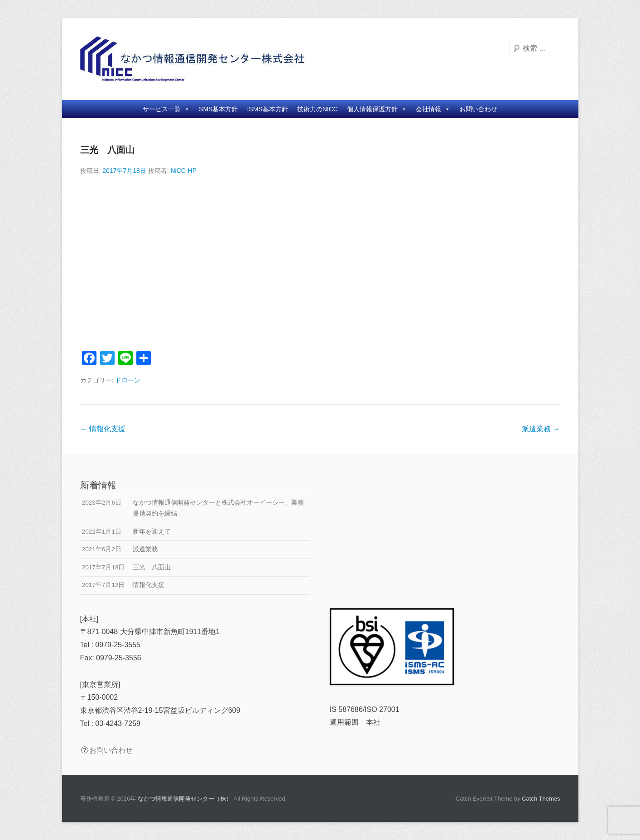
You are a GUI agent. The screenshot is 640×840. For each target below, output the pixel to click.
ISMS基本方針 (267, 109)
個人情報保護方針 (377, 109)
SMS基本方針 (218, 109)
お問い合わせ (478, 109)
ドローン (128, 380)
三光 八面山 (107, 150)
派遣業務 (541, 429)
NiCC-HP (183, 171)
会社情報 (433, 109)
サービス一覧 (166, 109)
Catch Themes (541, 799)
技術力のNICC (318, 109)
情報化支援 (103, 429)
